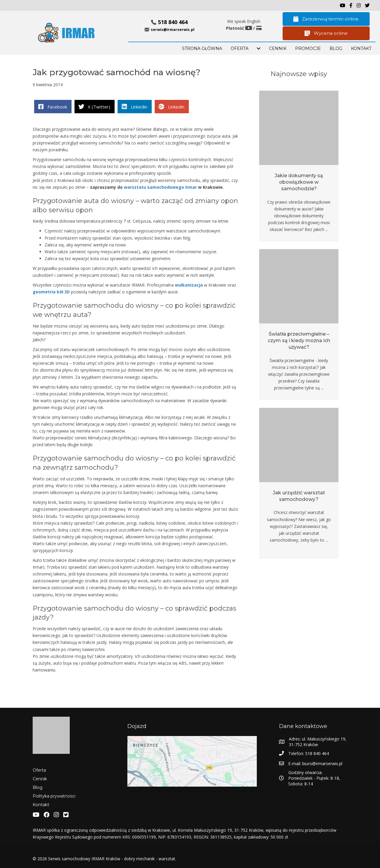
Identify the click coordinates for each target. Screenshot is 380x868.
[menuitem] (259, 48)
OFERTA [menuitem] (240, 48)
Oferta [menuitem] (39, 770)
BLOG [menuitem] (336, 48)
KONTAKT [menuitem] (361, 48)
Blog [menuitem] (38, 787)
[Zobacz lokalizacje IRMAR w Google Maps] (193, 764)
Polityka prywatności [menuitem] (54, 796)
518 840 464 (173, 22)
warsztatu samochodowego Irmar (160, 187)
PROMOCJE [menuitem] (308, 48)
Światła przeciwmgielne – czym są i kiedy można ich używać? (299, 341)
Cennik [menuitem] (278, 48)
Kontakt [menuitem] (41, 805)
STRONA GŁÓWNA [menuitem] (202, 48)
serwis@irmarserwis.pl (173, 30)
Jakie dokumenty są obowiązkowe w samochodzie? (299, 182)
